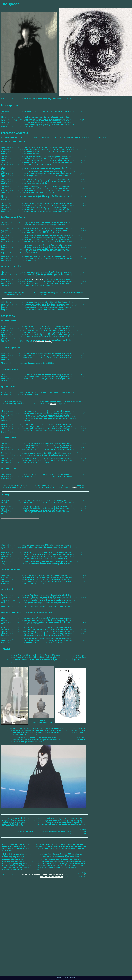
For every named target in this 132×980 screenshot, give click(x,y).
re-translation (38, 308)
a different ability (42, 379)
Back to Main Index (66, 978)
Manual (53, 447)
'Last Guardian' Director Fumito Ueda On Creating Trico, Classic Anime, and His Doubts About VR (51, 967)
